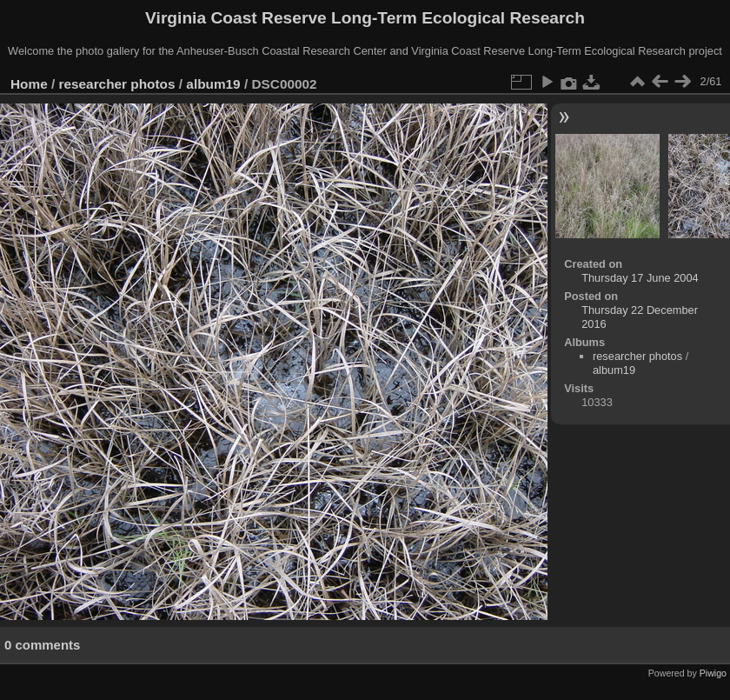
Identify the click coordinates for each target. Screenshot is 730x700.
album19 (213, 84)
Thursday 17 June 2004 (640, 278)
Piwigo (713, 673)
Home (29, 84)
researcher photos (117, 84)
